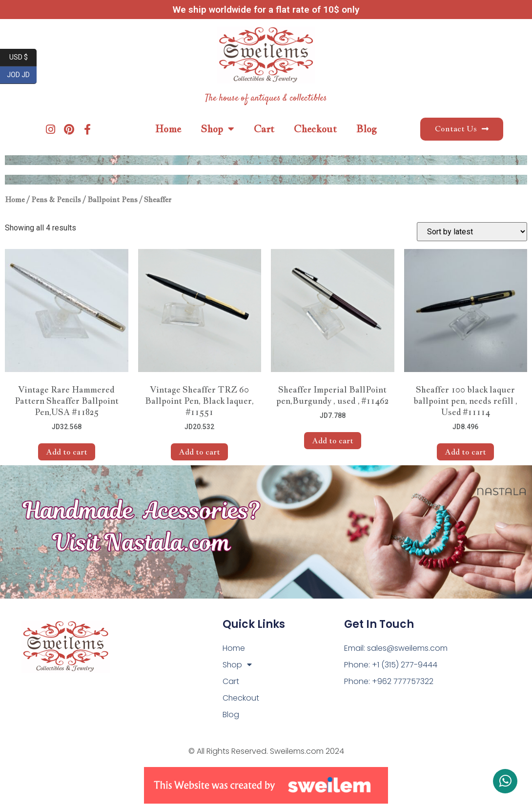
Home (168, 129)
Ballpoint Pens (113, 199)
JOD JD (22, 75)
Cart (264, 129)
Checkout (315, 129)
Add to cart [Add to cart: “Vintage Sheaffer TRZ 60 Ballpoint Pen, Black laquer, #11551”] (199, 452)
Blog (367, 129)
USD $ (23, 58)
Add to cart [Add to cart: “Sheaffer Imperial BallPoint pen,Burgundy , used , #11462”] (333, 441)
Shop (217, 129)
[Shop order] (472, 232)
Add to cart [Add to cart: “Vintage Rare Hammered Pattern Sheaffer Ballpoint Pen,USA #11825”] (67, 452)
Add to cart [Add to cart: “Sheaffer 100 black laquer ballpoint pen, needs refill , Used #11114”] (465, 452)
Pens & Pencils (56, 199)
